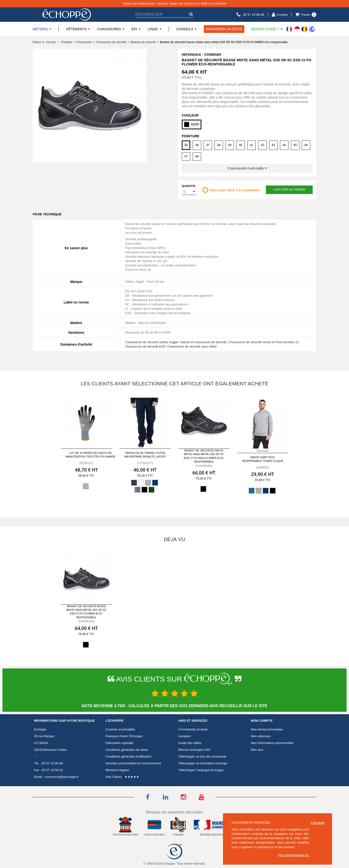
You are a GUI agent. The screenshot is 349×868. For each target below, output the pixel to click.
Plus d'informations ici (293, 855)
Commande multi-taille (247, 168)
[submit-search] (191, 14)
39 (230, 145)
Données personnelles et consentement (133, 763)
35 (186, 145)
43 (273, 145)
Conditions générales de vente (127, 750)
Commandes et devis (193, 729)
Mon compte (262, 721)
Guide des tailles (190, 743)
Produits (67, 42)
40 (240, 145)
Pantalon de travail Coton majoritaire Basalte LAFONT (145, 455)
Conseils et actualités (120, 729)
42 (262, 145)
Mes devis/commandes (267, 729)
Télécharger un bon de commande (202, 756)
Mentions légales (117, 770)
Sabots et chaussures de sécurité (203, 342)
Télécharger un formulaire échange (203, 763)
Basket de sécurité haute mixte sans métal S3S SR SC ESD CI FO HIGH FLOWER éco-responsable (204, 456)
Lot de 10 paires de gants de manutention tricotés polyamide (91, 455)
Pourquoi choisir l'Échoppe (124, 736)
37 (208, 145)
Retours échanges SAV (194, 750)
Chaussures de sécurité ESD (145, 346)
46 (306, 145)
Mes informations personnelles (272, 743)
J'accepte (318, 823)
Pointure (190, 136)
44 (284, 145)
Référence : (192, 55)
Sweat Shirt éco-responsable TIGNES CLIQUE (263, 459)
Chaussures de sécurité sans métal (192, 346)
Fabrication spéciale (119, 743)
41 (251, 145)
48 (197, 156)
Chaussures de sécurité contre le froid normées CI (263, 342)
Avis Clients (114, 777)
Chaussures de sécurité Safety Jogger (152, 342)
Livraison (184, 736)
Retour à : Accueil (44, 42)
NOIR (192, 124)
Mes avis (257, 750)
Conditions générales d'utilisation (128, 756)
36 (197, 145)
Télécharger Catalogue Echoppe (201, 770)
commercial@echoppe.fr (61, 777)
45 (295, 145)
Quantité (189, 186)
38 (219, 145)
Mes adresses (261, 736)
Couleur (190, 115)
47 (186, 156)
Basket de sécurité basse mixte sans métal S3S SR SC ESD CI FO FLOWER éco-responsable (86, 612)
